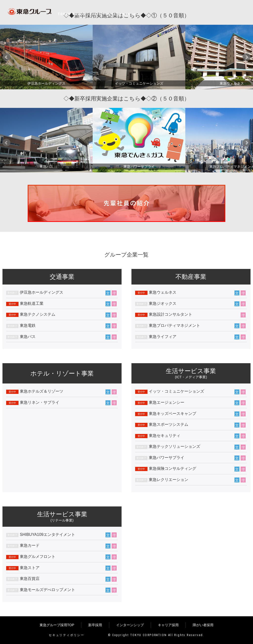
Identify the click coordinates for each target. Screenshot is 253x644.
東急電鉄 (28, 325)
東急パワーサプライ (167, 458)
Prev (6, 57)
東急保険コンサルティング (172, 468)
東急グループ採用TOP (57, 625)
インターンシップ (130, 625)
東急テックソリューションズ (174, 446)
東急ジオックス (163, 303)
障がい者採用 (203, 625)
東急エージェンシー (167, 402)
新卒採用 (95, 625)
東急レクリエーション (169, 480)
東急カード (30, 545)
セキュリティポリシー (66, 635)
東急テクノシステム (38, 314)
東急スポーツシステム (169, 424)
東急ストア (30, 568)
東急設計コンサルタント (170, 314)
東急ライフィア (163, 337)
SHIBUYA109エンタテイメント (47, 535)
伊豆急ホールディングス (42, 292)
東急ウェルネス (163, 292)
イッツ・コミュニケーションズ (176, 391)
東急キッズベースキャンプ (172, 414)
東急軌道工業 (32, 303)
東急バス (28, 337)
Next (247, 57)
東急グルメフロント (38, 557)
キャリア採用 (168, 625)
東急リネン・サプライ (40, 402)
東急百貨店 (30, 579)
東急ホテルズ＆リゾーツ (42, 391)
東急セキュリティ (165, 436)
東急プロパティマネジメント (174, 325)
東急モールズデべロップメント (47, 590)
